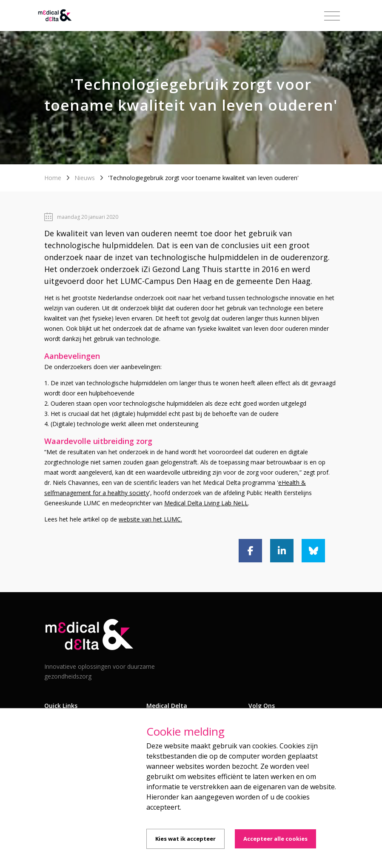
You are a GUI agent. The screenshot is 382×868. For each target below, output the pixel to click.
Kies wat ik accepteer (185, 839)
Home (53, 178)
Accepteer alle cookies (275, 839)
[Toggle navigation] (332, 16)
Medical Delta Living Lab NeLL (206, 503)
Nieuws (85, 178)
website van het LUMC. (150, 519)
